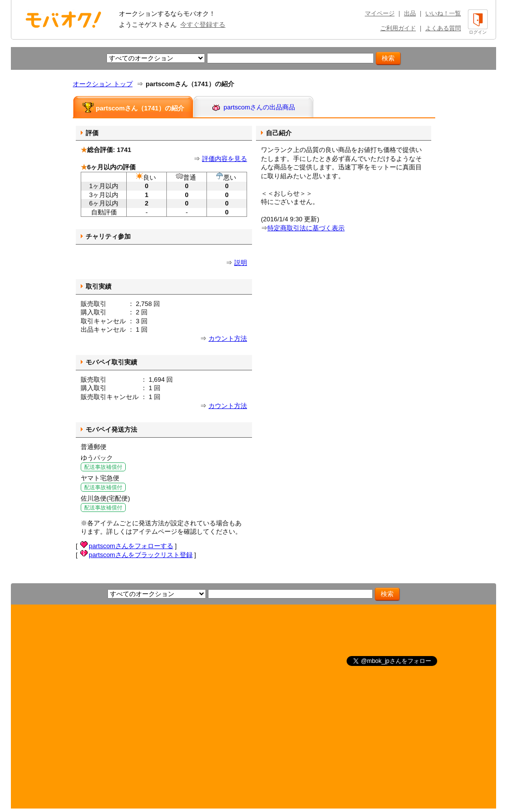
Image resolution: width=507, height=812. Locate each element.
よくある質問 (443, 28)
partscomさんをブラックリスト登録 (140, 555)
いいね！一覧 (443, 13)
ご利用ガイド (398, 28)
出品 (410, 13)
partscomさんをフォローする (131, 546)
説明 (241, 263)
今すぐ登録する (203, 25)
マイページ (380, 13)
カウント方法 (228, 338)
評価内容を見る (225, 159)
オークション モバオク (63, 19)
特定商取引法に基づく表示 (306, 228)
